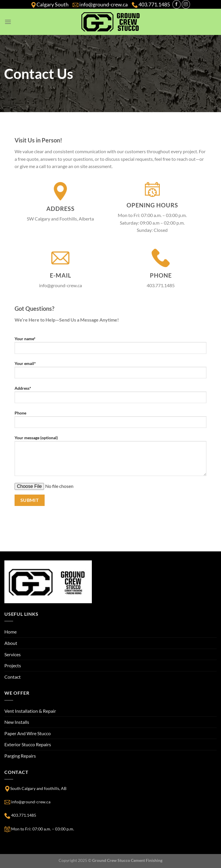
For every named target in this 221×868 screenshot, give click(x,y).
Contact (13, 677)
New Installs (17, 722)
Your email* (110, 372)
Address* (110, 397)
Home (10, 632)
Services (13, 654)
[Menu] (8, 22)
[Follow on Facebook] (177, 4)
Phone (110, 421)
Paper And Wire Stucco (28, 733)
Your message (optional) (110, 458)
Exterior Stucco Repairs (28, 744)
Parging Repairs (20, 756)
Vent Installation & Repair (30, 711)
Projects (13, 665)
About (11, 643)
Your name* (110, 347)
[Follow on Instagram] (186, 4)
